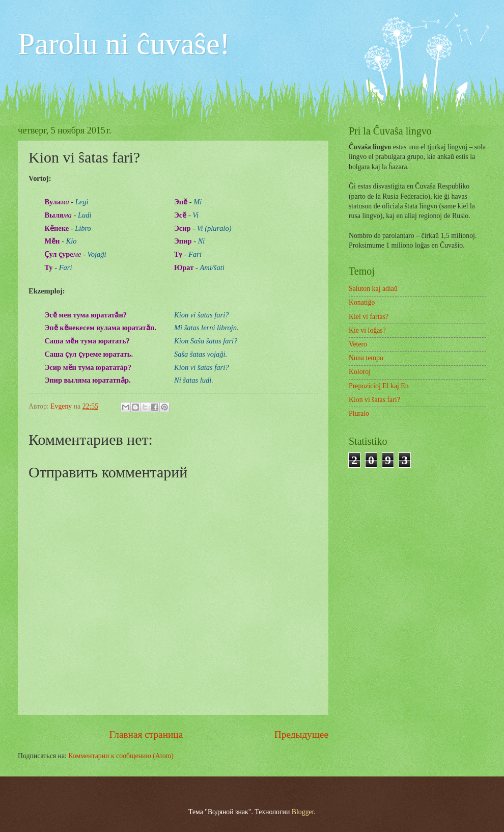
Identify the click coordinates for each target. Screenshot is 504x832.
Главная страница (146, 734)
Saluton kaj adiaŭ (373, 289)
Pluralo (359, 413)
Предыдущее (301, 734)
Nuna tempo (366, 358)
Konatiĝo (362, 302)
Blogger (303, 812)
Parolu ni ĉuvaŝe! (124, 44)
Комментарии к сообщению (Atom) (121, 756)
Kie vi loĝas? (367, 330)
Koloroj (360, 372)
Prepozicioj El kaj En (379, 386)
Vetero (358, 344)
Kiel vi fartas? (369, 317)
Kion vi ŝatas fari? (374, 400)
